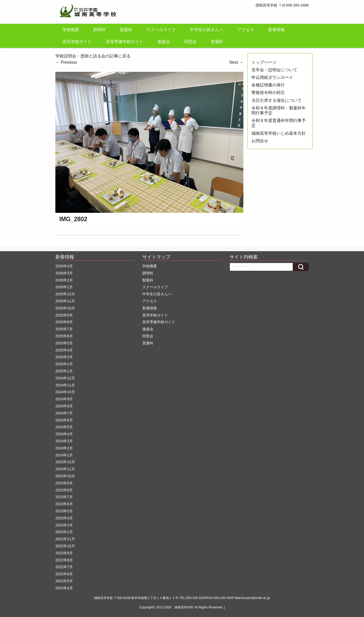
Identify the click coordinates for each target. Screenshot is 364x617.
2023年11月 (65, 469)
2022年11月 (65, 539)
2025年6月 (64, 336)
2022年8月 (64, 560)
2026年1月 (64, 287)
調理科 (99, 30)
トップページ (264, 62)
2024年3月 (64, 441)
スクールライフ (161, 30)
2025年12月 (65, 294)
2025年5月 (64, 343)
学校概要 (71, 30)
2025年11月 (65, 301)
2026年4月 (64, 266)
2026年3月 (64, 273)
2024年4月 (64, 434)
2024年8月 (64, 406)
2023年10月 (65, 476)
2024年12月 (65, 378)
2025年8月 (64, 322)
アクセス (246, 30)
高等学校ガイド (77, 42)
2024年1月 (64, 455)
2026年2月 (64, 280)
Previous (66, 62)
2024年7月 (64, 413)
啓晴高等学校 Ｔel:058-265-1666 (282, 5)
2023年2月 (64, 532)
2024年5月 (64, 427)
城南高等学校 (184, 607)
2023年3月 (64, 525)
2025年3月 (64, 357)
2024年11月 (65, 385)
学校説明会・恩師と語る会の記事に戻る (93, 56)
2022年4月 (64, 588)
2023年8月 (64, 490)
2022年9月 (64, 553)
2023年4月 (64, 518)
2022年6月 (64, 574)
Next (236, 62)
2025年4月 (64, 350)
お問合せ (260, 141)
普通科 (217, 42)
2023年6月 (64, 504)
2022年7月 (64, 567)
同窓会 (190, 42)
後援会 (164, 42)
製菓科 (126, 30)
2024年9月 (64, 399)
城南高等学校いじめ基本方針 (279, 133)
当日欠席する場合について (277, 100)
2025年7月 (64, 329)
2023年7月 (64, 497)
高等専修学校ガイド (125, 42)
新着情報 (277, 30)
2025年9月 (64, 315)
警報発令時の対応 (268, 93)
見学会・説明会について (274, 70)
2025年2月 (64, 364)
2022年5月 (64, 581)
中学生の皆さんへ (207, 30)
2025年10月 (65, 308)
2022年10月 (65, 546)
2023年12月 (65, 462)
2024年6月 (64, 420)
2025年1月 (64, 371)
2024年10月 (65, 392)
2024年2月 (64, 448)
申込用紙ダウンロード (272, 77)
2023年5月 (64, 511)
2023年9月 (64, 483)
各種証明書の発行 (268, 85)
